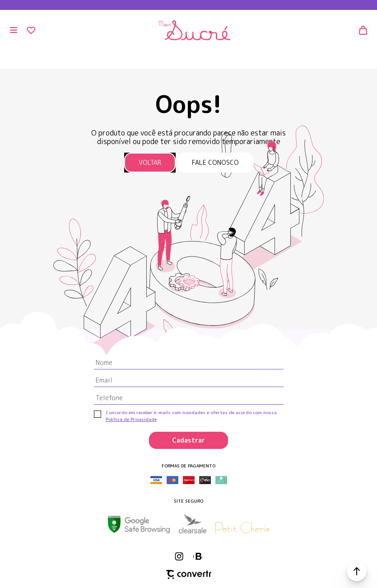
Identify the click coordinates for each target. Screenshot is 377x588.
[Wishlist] (31, 30)
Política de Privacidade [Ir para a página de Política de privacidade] (131, 419)
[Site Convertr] (189, 574)
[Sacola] (363, 30)
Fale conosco (215, 162)
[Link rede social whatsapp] (198, 556)
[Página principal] (194, 30)
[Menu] (14, 30)
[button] (357, 571)
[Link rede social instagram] (180, 556)
